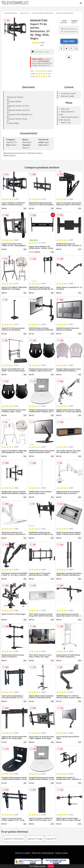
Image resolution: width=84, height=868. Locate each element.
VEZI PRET (69, 41)
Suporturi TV (25, 13)
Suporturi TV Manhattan (65, 13)
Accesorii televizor (11, 13)
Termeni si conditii (23, 853)
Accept (51, 866)
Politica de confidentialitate (43, 853)
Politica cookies (62, 853)
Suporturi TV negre (35, 839)
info (25, 208)
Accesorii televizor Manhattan (43, 13)
